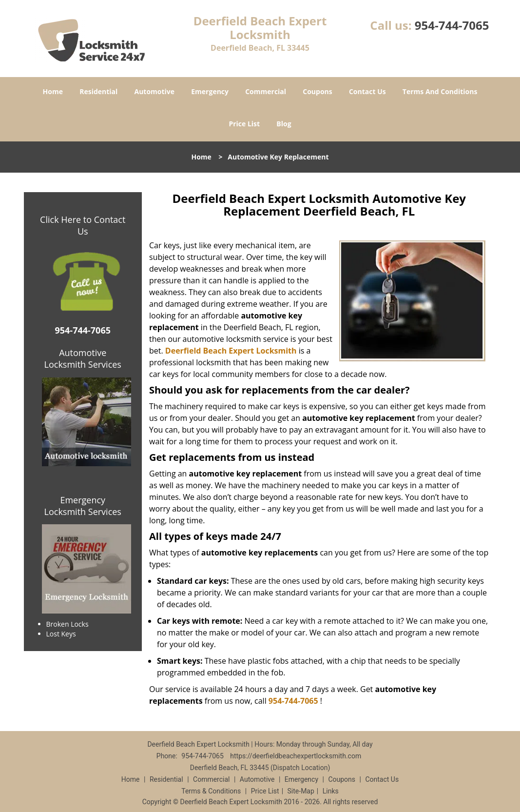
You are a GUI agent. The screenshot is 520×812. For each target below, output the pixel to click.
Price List (244, 124)
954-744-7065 (452, 25)
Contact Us (367, 91)
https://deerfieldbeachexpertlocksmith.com (296, 756)
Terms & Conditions (211, 791)
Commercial (266, 91)
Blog (284, 124)
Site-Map (301, 791)
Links (331, 791)
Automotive (154, 91)
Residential (98, 91)
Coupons (317, 91)
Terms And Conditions (440, 91)
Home (53, 91)
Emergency (210, 91)
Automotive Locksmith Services (83, 358)
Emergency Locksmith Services (83, 506)
